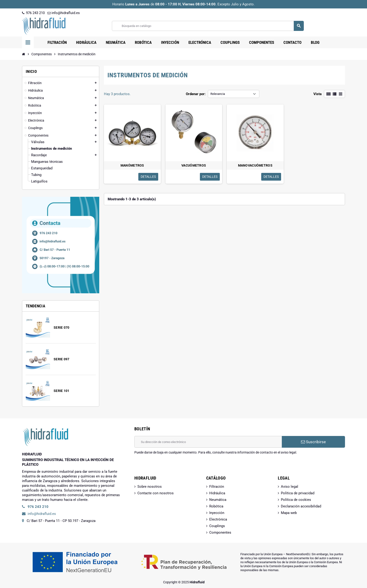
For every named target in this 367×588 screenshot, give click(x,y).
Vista (317, 94)
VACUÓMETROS (194, 165)
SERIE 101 (62, 391)
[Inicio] (24, 54)
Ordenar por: (196, 94)
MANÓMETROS (132, 165)
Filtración (217, 487)
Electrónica (218, 519)
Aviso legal (290, 487)
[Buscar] (208, 26)
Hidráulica (217, 493)
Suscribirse (313, 442)
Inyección (217, 513)
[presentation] (170, 467)
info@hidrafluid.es (64, 13)
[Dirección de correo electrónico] (208, 442)
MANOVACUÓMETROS (255, 165)
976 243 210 (33, 13)
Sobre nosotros (150, 487)
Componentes (220, 532)
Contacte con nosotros (156, 493)
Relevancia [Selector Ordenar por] (218, 94)
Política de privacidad (298, 493)
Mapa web (289, 513)
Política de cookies (296, 500)
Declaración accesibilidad (301, 506)
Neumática (218, 500)
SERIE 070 (62, 327)
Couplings (217, 526)
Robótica (216, 506)
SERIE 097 (62, 359)
